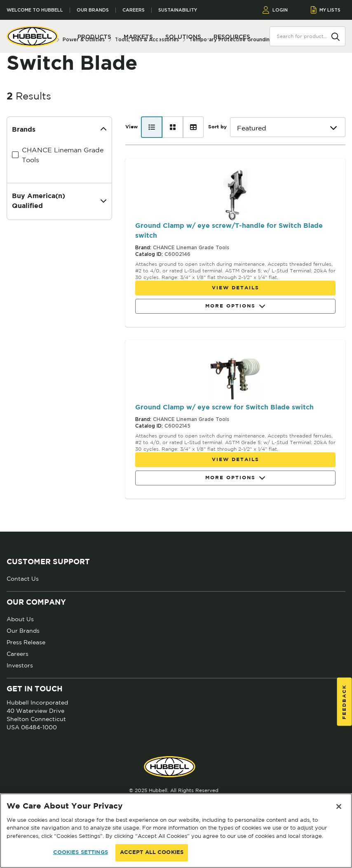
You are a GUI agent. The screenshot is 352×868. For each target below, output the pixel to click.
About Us (20, 619)
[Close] (339, 807)
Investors (20, 665)
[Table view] (193, 127)
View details (236, 288)
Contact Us (23, 579)
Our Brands (93, 10)
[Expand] (103, 201)
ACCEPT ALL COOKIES (152, 853)
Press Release (26, 642)
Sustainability (178, 10)
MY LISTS (326, 10)
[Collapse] (103, 130)
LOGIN (275, 10)
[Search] (336, 36)
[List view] (152, 127)
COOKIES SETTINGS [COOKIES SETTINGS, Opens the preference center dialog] (81, 853)
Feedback (344, 702)
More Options (235, 306)
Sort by (217, 127)
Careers (134, 10)
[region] (176, 831)
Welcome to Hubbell (35, 10)
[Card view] (173, 127)
